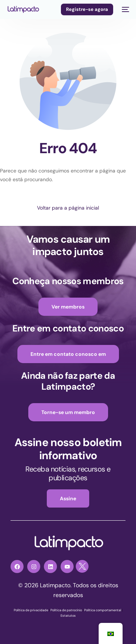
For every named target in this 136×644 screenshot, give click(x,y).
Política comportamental (103, 610)
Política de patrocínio (66, 610)
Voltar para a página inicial (68, 208)
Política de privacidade (31, 610)
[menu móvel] (125, 9)
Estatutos (68, 616)
